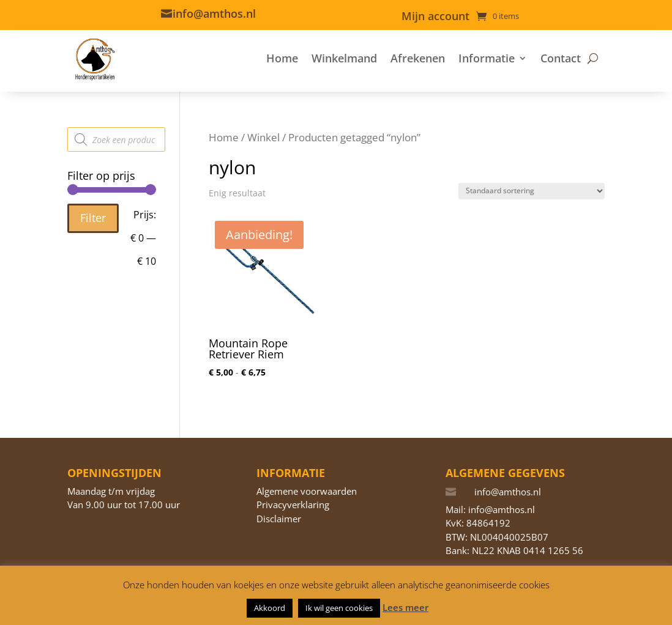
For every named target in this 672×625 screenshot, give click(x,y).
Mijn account (435, 17)
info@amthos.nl (214, 13)
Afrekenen (418, 58)
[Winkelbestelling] (532, 191)
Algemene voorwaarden (307, 491)
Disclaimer (279, 519)
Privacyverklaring (293, 505)
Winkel (263, 137)
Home (282, 58)
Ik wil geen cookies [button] (339, 608)
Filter (93, 218)
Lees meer (405, 607)
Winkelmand (344, 58)
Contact (561, 58)
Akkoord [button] (270, 608)
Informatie (487, 58)
